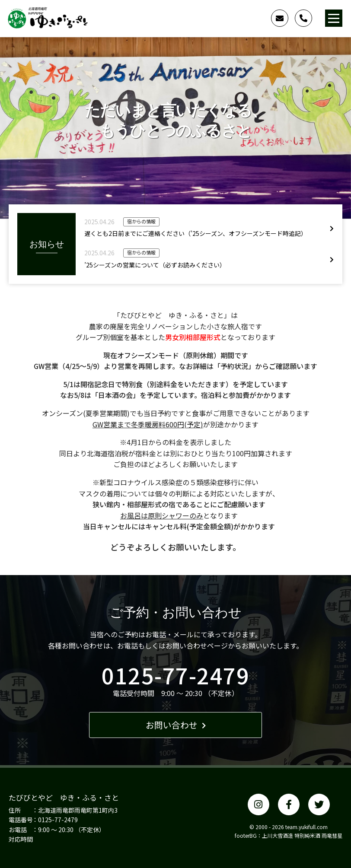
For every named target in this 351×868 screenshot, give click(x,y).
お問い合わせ (176, 725)
